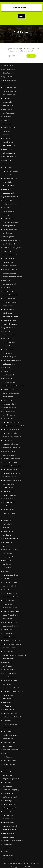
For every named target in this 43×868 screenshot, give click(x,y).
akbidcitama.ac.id (9, 451)
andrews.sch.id (8, 627)
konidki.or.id (7, 566)
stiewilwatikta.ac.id (9, 132)
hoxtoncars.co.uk (9, 344)
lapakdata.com (8, 850)
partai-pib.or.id (8, 530)
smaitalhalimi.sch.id (10, 825)
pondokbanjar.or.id (9, 412)
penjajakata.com (9, 832)
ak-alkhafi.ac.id (8, 692)
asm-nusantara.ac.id (10, 257)
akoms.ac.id (7, 211)
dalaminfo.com (8, 293)
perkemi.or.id (7, 185)
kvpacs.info (7, 347)
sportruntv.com (8, 254)
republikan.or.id (8, 753)
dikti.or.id (6, 588)
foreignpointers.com (10, 462)
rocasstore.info (8, 351)
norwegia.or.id (8, 523)
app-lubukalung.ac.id (10, 268)
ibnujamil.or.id (8, 771)
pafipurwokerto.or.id (10, 92)
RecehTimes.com (9, 74)
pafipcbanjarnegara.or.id (11, 99)
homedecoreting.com (10, 444)
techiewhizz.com (9, 674)
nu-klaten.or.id (8, 552)
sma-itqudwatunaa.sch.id (12, 423)
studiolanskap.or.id (9, 760)
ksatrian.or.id (7, 164)
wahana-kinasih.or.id (10, 584)
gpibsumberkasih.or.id (11, 200)
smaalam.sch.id (8, 814)
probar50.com (8, 88)
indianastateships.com (11, 455)
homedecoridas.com (10, 645)
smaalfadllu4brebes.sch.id (12, 642)
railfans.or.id (7, 703)
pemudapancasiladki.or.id (12, 610)
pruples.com (8, 236)
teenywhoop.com (9, 311)
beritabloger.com (9, 365)
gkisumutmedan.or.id (10, 606)
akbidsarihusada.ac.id (10, 272)
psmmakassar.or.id (9, 383)
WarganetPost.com (10, 85)
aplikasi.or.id (7, 570)
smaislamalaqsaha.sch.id (12, 448)
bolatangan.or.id (9, 196)
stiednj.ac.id (7, 128)
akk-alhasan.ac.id (9, 214)
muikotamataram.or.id (11, 538)
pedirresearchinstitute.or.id (12, 714)
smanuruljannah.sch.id (11, 469)
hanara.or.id (7, 520)
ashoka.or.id (7, 534)
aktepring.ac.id (8, 146)
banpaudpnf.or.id (9, 696)
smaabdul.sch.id (9, 811)
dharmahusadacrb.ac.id (11, 225)
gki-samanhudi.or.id (10, 739)
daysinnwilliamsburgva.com (13, 250)
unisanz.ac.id (7, 106)
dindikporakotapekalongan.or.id (14, 387)
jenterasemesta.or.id (10, 408)
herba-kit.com (8, 308)
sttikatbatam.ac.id (9, 149)
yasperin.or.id (8, 743)
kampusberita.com (10, 494)
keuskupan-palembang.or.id (13, 548)
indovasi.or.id (8, 541)
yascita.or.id (7, 563)
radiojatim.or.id (8, 372)
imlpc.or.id (7, 167)
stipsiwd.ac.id (8, 290)
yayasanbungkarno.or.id (11, 394)
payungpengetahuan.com (12, 362)
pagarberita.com (9, 333)
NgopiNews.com (9, 81)
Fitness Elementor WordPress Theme (16, 863)
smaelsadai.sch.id (9, 635)
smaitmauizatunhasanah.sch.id (13, 426)
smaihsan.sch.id (8, 818)
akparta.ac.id (7, 839)
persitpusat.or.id (9, 376)
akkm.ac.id (7, 124)
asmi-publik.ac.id (9, 656)
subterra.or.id (8, 193)
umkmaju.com (8, 441)
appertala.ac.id (8, 110)
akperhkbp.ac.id (9, 261)
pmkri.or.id (7, 750)
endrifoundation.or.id (10, 620)
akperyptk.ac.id (8, 265)
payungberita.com (9, 484)
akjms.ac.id (7, 142)
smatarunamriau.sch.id (11, 624)
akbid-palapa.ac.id (9, 117)
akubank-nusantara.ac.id (11, 854)
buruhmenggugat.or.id (11, 581)
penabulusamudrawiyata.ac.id (13, 689)
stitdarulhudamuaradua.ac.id (13, 279)
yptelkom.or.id (8, 203)
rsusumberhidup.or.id (10, 710)
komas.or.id (7, 559)
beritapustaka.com (9, 322)
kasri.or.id (6, 577)
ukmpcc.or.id (8, 401)
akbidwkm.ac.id (8, 121)
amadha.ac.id (8, 843)
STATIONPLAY (21, 8)
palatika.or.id (7, 768)
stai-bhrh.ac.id (8, 114)
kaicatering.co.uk (9, 340)
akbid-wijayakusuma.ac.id (12, 459)
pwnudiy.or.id (8, 782)
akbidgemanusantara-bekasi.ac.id (14, 653)
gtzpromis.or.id (8, 397)
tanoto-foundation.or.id (11, 613)
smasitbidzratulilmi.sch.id (12, 243)
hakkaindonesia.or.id (10, 405)
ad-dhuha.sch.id (9, 221)
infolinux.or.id (8, 380)
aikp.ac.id (6, 139)
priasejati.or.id (8, 617)
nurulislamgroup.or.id (10, 796)
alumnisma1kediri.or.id (11, 595)
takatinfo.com (8, 315)
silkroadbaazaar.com (10, 304)
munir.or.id (7, 369)
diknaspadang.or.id (9, 804)
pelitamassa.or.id (9, 725)
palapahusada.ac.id (10, 275)
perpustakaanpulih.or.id (11, 775)
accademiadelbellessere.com (13, 836)
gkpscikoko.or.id (9, 189)
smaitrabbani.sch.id (10, 477)
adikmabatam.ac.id (10, 286)
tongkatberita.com (9, 336)
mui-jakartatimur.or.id (10, 207)
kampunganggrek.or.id (11, 574)
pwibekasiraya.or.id (10, 96)
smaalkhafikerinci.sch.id (11, 430)
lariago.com (7, 681)
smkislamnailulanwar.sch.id (12, 466)
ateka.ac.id (7, 135)
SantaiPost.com (8, 78)
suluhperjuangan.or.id (10, 175)
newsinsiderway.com (10, 326)
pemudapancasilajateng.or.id (13, 746)
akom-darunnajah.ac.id (11, 685)
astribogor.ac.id (8, 218)
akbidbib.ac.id (8, 663)
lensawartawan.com (10, 678)
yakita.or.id (7, 545)
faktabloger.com (9, 509)
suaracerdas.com (9, 667)
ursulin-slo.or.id (8, 789)
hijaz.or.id (6, 527)
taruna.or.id (7, 764)
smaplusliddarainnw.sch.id (12, 480)
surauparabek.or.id (9, 757)
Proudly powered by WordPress (22, 867)
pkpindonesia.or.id (9, 415)
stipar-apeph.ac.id (9, 157)
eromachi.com (8, 660)
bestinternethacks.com (11, 318)
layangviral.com (9, 491)
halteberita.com (8, 505)
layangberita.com (9, 329)
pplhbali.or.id (7, 171)
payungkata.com (9, 502)
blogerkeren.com (9, 512)
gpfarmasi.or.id (8, 516)
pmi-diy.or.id (7, 778)
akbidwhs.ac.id (8, 847)
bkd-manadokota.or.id (11, 390)
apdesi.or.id (7, 717)
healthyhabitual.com (10, 232)
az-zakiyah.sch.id (9, 419)
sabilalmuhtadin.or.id (10, 182)
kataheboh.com (8, 487)
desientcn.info (8, 354)
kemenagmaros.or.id (10, 592)
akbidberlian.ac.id (9, 247)
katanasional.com (9, 498)
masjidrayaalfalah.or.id (11, 732)
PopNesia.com (8, 70)
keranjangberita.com (10, 671)
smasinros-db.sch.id (10, 433)
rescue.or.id (7, 807)
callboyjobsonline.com (11, 297)
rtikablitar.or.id (8, 728)
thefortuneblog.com (10, 358)
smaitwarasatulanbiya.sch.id (13, 473)
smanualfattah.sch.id (10, 829)
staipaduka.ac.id (9, 153)
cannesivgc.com (9, 239)
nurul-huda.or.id (9, 707)
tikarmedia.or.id (8, 735)
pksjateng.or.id (8, 556)
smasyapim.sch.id (9, 229)
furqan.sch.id (8, 631)
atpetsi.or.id (7, 699)
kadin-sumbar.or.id (9, 178)
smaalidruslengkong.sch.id (12, 437)
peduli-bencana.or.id (10, 793)
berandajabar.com (9, 649)
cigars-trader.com (9, 300)
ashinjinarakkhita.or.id (10, 800)
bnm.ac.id (6, 103)
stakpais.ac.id (8, 282)
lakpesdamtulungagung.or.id (13, 786)
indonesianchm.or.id (10, 160)
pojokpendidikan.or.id (10, 721)
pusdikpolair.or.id (9, 599)
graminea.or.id (8, 602)
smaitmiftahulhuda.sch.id (12, 638)
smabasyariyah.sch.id (10, 822)
